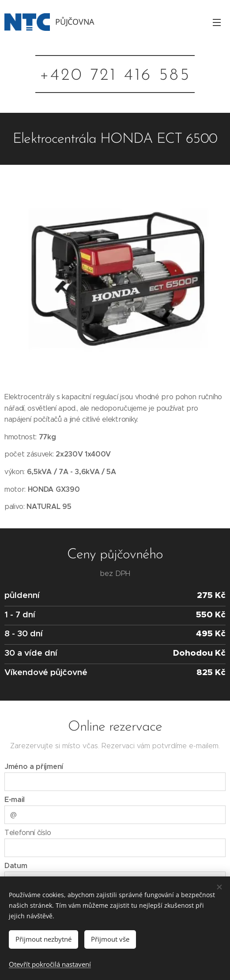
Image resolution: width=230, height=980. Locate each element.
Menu (217, 22)
